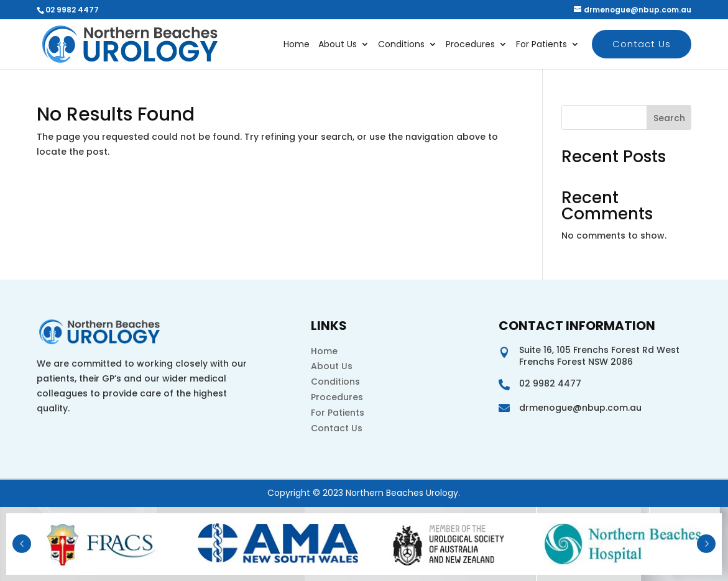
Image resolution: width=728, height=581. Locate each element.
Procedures (470, 45)
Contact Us (642, 44)
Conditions (401, 45)
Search (669, 118)
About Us (338, 45)
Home (297, 45)
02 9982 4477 (72, 10)
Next (706, 544)
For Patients (541, 45)
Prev (22, 544)
